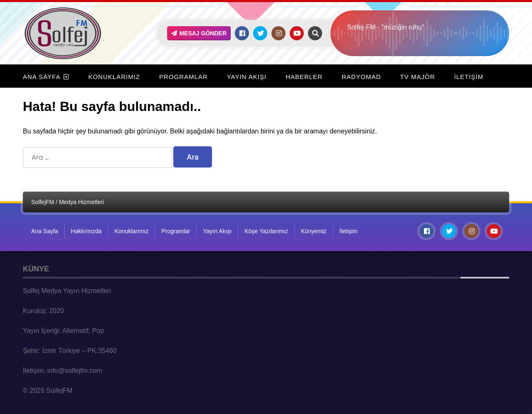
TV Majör (418, 77)
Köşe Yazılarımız (266, 231)
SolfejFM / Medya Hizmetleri (68, 202)
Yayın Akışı (247, 77)
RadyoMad (361, 77)
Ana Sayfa (42, 77)
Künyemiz (314, 231)
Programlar (183, 77)
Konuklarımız (114, 77)
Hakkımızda (86, 231)
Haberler (304, 77)
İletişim (469, 77)
